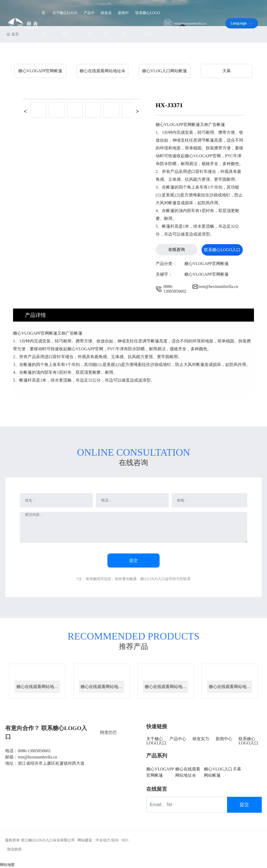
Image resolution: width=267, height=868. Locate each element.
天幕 (227, 71)
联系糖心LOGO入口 (248, 741)
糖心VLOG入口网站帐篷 (165, 71)
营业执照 (14, 849)
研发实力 (201, 739)
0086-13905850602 (175, 289)
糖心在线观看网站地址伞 (102, 71)
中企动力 (103, 840)
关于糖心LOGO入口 (156, 741)
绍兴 (115, 840)
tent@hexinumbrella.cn (190, 24)
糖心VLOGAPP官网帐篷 (40, 71)
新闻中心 (224, 739)
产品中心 (178, 739)
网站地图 (7, 865)
